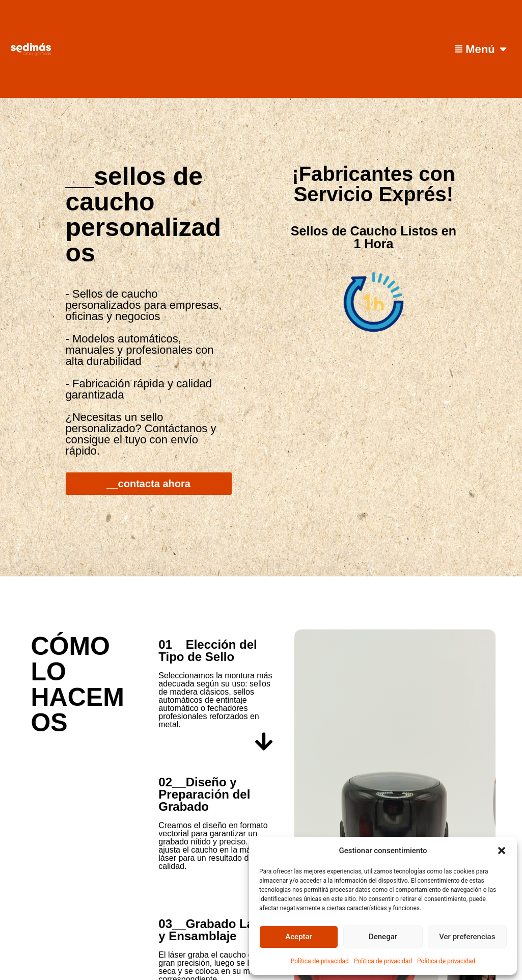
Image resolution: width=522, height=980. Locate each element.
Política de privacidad (320, 961)
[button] (502, 851)
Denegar (383, 937)
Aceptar (299, 937)
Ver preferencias (467, 937)
